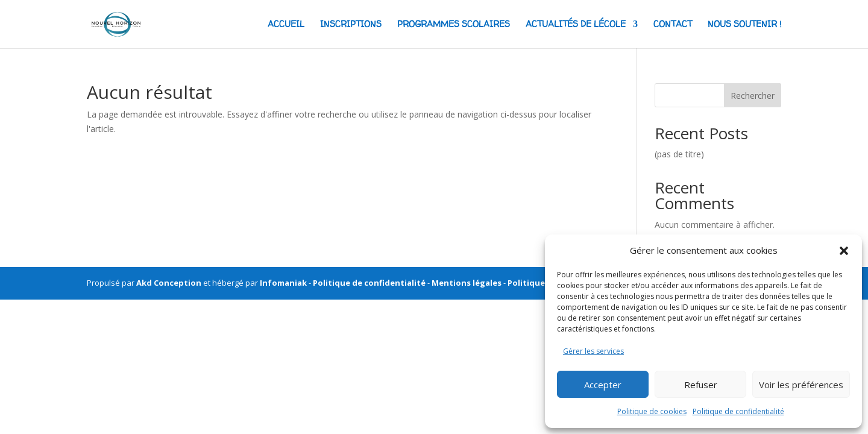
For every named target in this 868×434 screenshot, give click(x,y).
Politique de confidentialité (738, 411)
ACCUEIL (286, 25)
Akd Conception (169, 283)
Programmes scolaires (454, 25)
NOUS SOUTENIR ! (744, 25)
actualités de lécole (576, 25)
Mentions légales (467, 283)
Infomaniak (283, 283)
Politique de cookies (652, 411)
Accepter (603, 385)
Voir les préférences (801, 385)
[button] (844, 251)
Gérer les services (593, 351)
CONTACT (673, 25)
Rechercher (753, 96)
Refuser (701, 385)
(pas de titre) (679, 154)
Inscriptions (351, 25)
